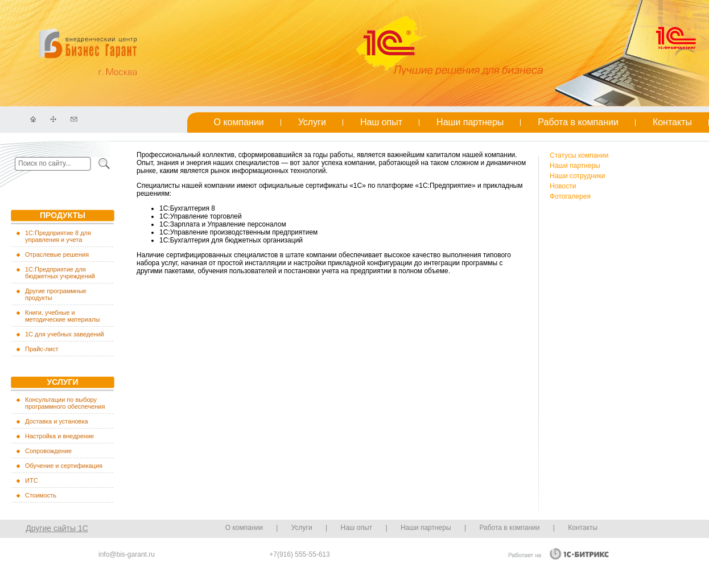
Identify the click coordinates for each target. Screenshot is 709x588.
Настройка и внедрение (59, 436)
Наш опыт (381, 122)
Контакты (672, 122)
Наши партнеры (470, 122)
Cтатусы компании (579, 155)
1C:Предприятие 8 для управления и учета (58, 236)
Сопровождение (48, 451)
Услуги (312, 122)
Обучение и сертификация (64, 466)
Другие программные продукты (56, 294)
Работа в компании (578, 122)
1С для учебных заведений (65, 334)
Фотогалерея (570, 196)
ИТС (32, 480)
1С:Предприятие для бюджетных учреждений (60, 273)
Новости (563, 186)
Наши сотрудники (577, 176)
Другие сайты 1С (57, 528)
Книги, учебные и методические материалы (62, 316)
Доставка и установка (57, 421)
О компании (239, 122)
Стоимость (41, 495)
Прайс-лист (42, 349)
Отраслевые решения (57, 254)
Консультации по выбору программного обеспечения (65, 403)
